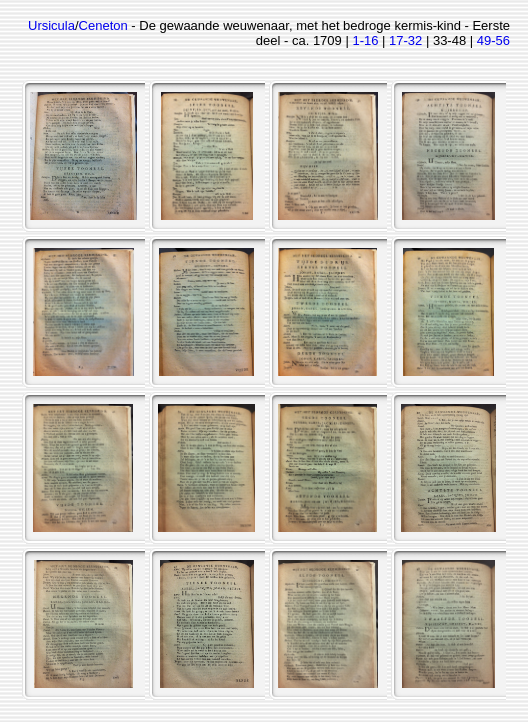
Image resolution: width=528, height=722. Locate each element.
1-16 (365, 40)
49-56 (493, 40)
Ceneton (103, 25)
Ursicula (51, 25)
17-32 (405, 40)
